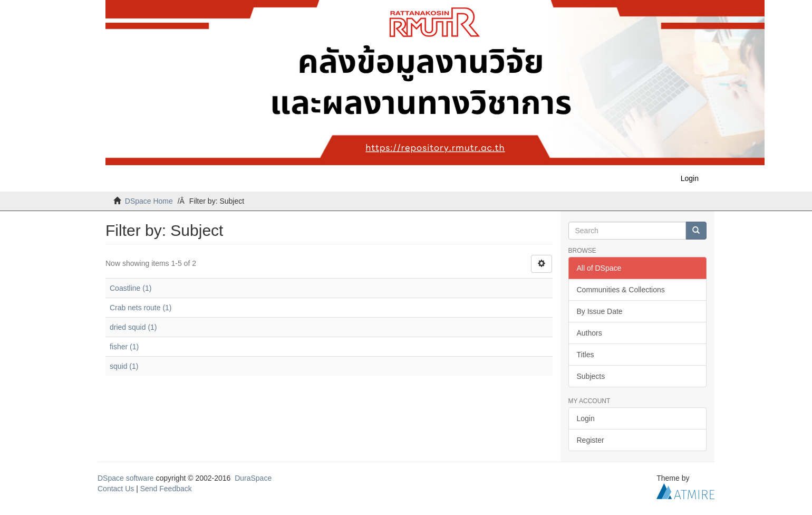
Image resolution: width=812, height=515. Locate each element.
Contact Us (116, 489)
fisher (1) (124, 347)
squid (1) (124, 366)
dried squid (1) (133, 327)
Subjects (591, 376)
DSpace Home (149, 201)
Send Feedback (166, 489)
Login (586, 418)
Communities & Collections (621, 290)
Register (591, 440)
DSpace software (126, 478)
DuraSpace (253, 478)
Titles (586, 355)
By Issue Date (600, 311)
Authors (589, 333)
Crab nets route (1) (141, 308)
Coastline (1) (130, 288)
